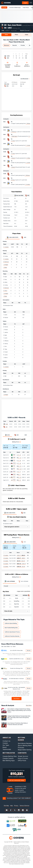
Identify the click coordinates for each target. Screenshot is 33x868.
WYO (14, 477)
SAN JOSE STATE (10, 513)
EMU (14, 455)
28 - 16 (20, 466)
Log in (25, 3)
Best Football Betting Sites (11, 628)
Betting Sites (9, 753)
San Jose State (15, 25)
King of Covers (23, 758)
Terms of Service (24, 806)
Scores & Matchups (15, 7)
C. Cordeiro (28, 145)
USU (14, 460)
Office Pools (22, 760)
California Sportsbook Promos (12, 632)
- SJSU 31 (21, 561)
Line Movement (24, 79)
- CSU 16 (21, 567)
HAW (14, 458)
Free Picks (26, 7)
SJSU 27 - (21, 555)
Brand (5, 747)
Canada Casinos (8, 758)
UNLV (14, 474)
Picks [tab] (16, 35)
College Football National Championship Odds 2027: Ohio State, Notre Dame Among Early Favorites (19, 717)
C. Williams (28, 123)
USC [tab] (24, 237)
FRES (14, 472)
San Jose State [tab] (12, 237)
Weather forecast (25, 31)
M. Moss (13, 180)
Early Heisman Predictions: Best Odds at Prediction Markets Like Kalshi (17, 724)
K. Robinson (14, 132)
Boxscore (7, 45)
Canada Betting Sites (10, 756)
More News (29, 705)
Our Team (6, 745)
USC (10, 28)
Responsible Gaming (25, 750)
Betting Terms (16, 442)
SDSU (14, 463)
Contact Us (6, 741)
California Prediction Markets (12, 636)
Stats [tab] (6, 35)
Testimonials (7, 749)
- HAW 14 (21, 558)
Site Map (6, 806)
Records (15, 45)
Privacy (16, 806)
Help (11, 806)
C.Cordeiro (6, 555)
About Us (7, 737)
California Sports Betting (11, 623)
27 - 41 (19, 455)
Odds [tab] (27, 35)
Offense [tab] (10, 581)
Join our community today (17, 780)
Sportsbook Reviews (25, 743)
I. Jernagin (6, 265)
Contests (22, 753)
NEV (14, 469)
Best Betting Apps (9, 760)
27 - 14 (20, 458)
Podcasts (21, 748)
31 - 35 (19, 461)
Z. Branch (13, 158)
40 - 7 (19, 475)
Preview (23, 45)
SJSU (7, 424)
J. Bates (5, 267)
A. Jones (13, 141)
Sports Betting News (25, 745)
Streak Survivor (23, 756)
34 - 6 (19, 480)
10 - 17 (19, 472)
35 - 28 (20, 469)
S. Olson (5, 291)
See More (16, 699)
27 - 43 (19, 463)
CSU (14, 466)
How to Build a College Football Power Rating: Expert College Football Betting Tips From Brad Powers (19, 710)
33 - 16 (20, 477)
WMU (14, 480)
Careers (5, 743)
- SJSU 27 (21, 564)
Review (29, 650)
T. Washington (14, 136)
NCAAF (4, 7)
